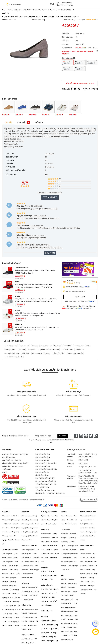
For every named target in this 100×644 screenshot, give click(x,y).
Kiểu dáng (10, 167)
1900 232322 (68, 5)
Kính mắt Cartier (68, 349)
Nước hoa (80, 349)
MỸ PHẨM (44, 617)
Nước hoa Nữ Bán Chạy (41, 353)
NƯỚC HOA (45, 530)
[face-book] (76, 436)
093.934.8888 (67, 3)
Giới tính (10, 160)
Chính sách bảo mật (42, 472)
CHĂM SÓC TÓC (47, 585)
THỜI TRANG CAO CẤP (10, 550)
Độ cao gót (11, 175)
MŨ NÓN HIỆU (27, 605)
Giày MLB (26, 353)
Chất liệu (10, 154)
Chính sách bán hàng (42, 454)
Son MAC (68, 346)
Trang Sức (31, 349)
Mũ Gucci (58, 346)
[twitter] (91, 436)
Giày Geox (19, 10)
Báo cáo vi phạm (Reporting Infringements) (50, 493)
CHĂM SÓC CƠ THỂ (29, 635)
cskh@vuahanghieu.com (87, 467)
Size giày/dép (12, 157)
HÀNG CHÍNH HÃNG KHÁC (87, 548)
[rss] (96, 436)
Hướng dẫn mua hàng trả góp (45, 490)
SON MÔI (64, 512)
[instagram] (81, 436)
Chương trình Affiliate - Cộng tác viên (15, 463)
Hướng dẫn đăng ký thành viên (46, 484)
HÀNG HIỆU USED (47, 611)
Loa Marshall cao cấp (75, 353)
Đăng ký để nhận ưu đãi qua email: (15, 436)
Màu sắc (10, 164)
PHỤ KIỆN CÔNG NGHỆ (49, 512)
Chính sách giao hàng (42, 460)
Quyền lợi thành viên (42, 487)
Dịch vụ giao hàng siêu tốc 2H (45, 481)
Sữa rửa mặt (25, 346)
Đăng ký (92, 301)
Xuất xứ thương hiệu (16, 170)
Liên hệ (5, 472)
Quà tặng (21, 349)
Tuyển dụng (6, 469)
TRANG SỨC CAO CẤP (88, 512)
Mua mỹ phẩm (10, 349)
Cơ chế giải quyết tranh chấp (45, 478)
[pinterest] (86, 436)
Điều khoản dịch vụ (42, 475)
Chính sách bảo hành (42, 457)
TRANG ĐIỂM (65, 530)
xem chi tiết (87, 287)
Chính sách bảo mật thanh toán (46, 469)
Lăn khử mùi (79, 346)
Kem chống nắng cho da (14, 357)
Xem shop (80, 297)
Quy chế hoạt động (9, 457)
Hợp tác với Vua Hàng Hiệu (12, 460)
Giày (43, 20)
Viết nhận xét (50, 197)
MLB (88, 346)
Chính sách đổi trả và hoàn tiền (46, 463)
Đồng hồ (35, 346)
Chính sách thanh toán (43, 466)
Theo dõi (93, 282)
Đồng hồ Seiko (59, 353)
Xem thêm (50, 253)
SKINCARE (26, 512)
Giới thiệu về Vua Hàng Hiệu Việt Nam (16, 454)
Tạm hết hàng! (80, 83)
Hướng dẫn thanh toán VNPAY (13, 466)
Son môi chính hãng (12, 353)
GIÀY (62, 575)
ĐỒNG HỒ (25, 583)
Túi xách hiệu (46, 346)
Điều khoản (24, 500)
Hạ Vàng (70, 281)
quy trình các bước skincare (48, 349)
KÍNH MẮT (45, 567)
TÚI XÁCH (6, 512)
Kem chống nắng (11, 346)
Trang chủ (6, 10)
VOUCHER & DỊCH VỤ (29, 546)
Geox (12, 10)
